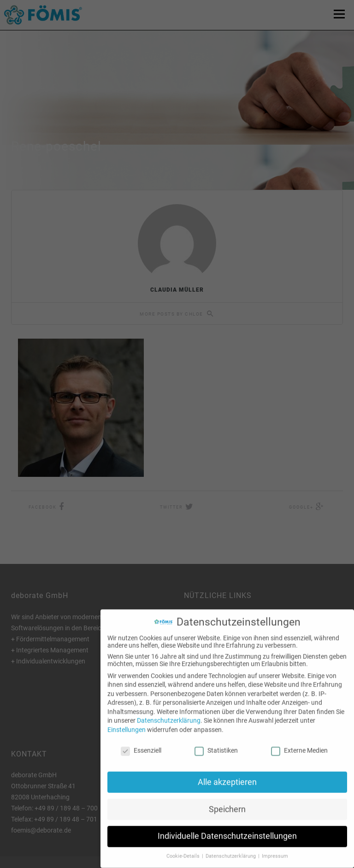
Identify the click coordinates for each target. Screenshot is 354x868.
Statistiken (216, 743)
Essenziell (141, 743)
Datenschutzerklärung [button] (231, 849)
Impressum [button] (275, 849)
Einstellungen (127, 722)
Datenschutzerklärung (169, 713)
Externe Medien (299, 743)
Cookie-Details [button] (184, 849)
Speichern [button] (227, 802)
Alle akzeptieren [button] (227, 774)
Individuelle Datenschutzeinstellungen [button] (227, 829)
